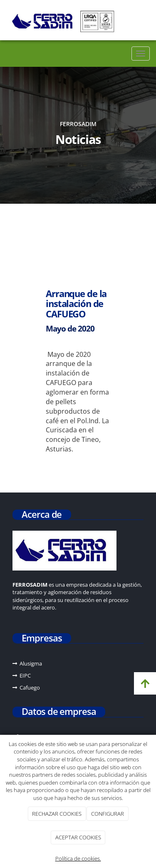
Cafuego (30, 688)
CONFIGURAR (108, 814)
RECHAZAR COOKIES (57, 814)
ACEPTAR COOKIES (78, 837)
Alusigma (31, 663)
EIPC (25, 675)
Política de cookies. (78, 858)
